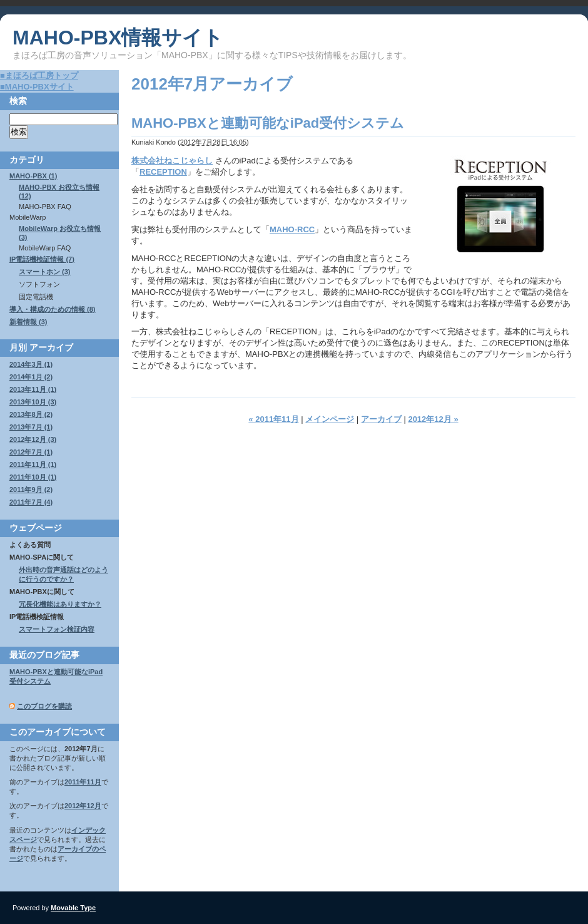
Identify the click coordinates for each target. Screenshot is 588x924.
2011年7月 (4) (31, 502)
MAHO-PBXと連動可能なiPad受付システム (268, 123)
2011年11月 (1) (33, 465)
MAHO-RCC (292, 229)
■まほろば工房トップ (39, 75)
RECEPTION (163, 172)
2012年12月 (83, 806)
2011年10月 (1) (33, 477)
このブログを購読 (44, 706)
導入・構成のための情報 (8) (53, 309)
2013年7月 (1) (31, 427)
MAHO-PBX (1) (33, 176)
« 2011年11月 (273, 419)
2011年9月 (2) (31, 490)
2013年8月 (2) (31, 414)
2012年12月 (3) (33, 439)
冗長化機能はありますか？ (60, 604)
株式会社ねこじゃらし (172, 161)
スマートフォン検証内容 (57, 629)
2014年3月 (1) (31, 364)
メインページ (330, 419)
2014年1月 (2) (31, 377)
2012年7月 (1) (31, 452)
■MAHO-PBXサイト (37, 87)
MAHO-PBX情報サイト (118, 38)
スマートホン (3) (45, 272)
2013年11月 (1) (33, 389)
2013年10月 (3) (33, 402)
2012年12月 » (433, 419)
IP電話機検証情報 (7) (42, 259)
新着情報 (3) (28, 322)
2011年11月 (83, 782)
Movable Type (73, 908)
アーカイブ (381, 419)
